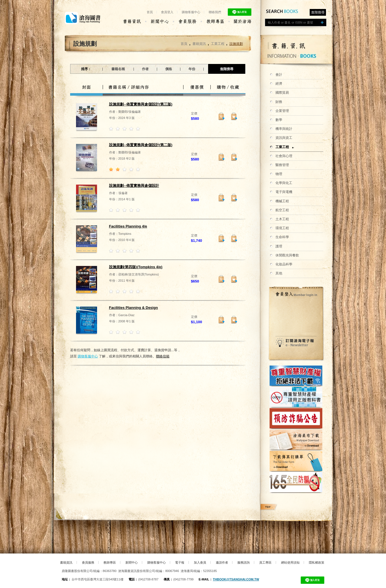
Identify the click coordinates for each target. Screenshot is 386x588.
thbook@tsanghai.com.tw (236, 579)
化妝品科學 (284, 264)
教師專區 (110, 562)
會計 (279, 75)
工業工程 (282, 147)
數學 (279, 120)
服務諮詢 (243, 562)
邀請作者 (222, 562)
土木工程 (282, 219)
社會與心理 (284, 156)
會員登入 (167, 12)
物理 (279, 174)
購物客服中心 (191, 12)
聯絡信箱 (163, 356)
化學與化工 (284, 183)
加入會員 (200, 562)
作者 (145, 69)
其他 (279, 273)
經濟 (279, 84)
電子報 (180, 562)
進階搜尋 (318, 12)
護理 (279, 246)
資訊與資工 (284, 138)
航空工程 (282, 210)
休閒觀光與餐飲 (287, 255)
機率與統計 (284, 129)
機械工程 (282, 201)
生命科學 (282, 237)
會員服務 (88, 562)
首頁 (150, 12)
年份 (192, 69)
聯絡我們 (215, 12)
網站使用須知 (290, 562)
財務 (279, 102)
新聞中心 (132, 562)
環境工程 (282, 228)
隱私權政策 (317, 562)
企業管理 (282, 111)
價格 (169, 69)
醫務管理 (282, 165)
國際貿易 (282, 93)
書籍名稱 (118, 69)
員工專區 (265, 562)
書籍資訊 (199, 44)
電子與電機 (284, 192)
